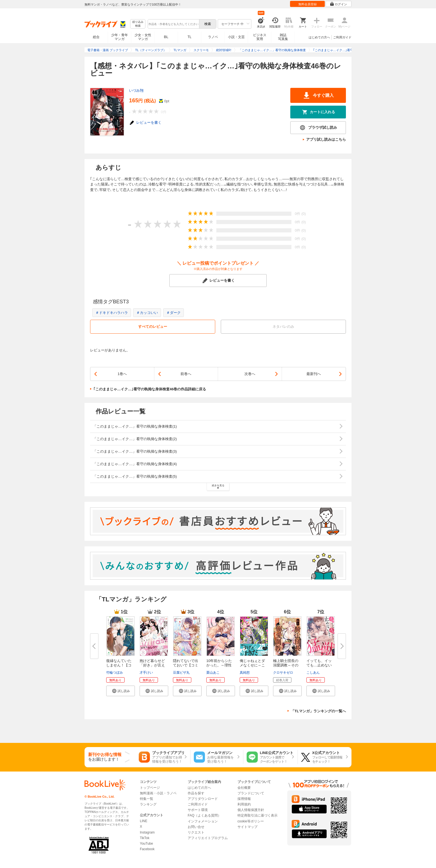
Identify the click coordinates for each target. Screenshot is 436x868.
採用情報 (244, 799)
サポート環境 (198, 810)
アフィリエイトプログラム (208, 838)
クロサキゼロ (283, 673)
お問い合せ (196, 827)
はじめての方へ (319, 37)
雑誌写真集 (283, 37)
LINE (144, 821)
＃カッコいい (147, 313)
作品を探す (196, 793)
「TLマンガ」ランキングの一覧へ (318, 711)
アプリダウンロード (203, 799)
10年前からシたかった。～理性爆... (219, 665)
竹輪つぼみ (115, 673)
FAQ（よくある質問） (204, 815)
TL (189, 37)
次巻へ (250, 374)
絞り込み (138, 24)
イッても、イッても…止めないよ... (319, 665)
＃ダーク (174, 313)
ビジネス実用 (260, 37)
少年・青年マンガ (120, 37)
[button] (121, 691)
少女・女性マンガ (143, 37)
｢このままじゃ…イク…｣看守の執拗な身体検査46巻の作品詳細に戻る (150, 389)
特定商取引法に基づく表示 (257, 815)
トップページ (150, 788)
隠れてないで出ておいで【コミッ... (186, 665)
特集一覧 (147, 799)
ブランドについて (251, 793)
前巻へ (186, 374)
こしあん (313, 673)
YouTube (146, 844)
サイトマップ (247, 827)
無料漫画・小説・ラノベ (158, 793)
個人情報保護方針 (251, 810)
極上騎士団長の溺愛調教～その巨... (286, 665)
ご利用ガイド (342, 37)
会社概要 (244, 788)
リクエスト (196, 832)
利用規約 (244, 804)
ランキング (148, 804)
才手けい (146, 673)
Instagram (147, 832)
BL (166, 37)
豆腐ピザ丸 (181, 673)
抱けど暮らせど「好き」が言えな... (152, 665)
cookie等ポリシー (251, 821)
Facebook (147, 849)
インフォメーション (203, 821)
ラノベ (213, 37)
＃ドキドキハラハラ (112, 313)
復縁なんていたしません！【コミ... (119, 665)
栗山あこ (213, 673)
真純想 (245, 673)
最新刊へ (314, 374)
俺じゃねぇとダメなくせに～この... (252, 665)
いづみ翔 (136, 90)
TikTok (145, 838)
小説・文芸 (236, 37)
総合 (96, 37)
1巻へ (122, 374)
